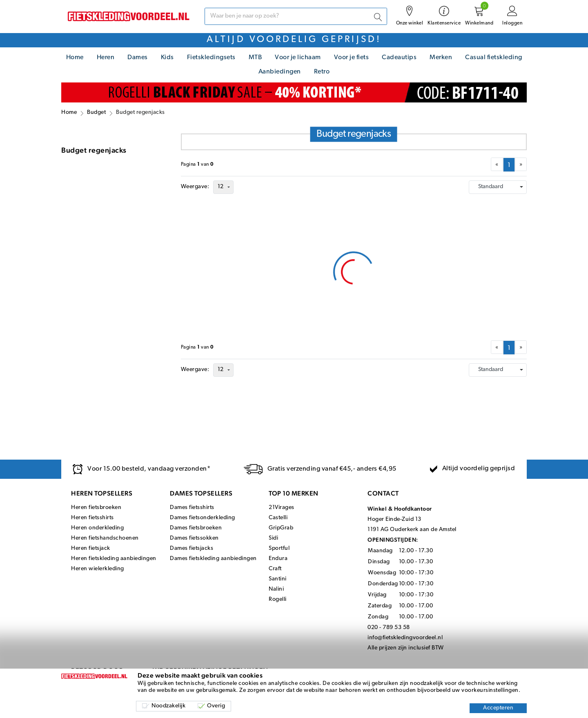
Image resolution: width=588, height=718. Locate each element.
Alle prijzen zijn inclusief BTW (406, 648)
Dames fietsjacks (192, 548)
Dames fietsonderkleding (203, 518)
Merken (441, 58)
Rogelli (278, 599)
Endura (278, 559)
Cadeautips (399, 58)
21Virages (282, 508)
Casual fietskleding (494, 58)
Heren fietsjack (91, 548)
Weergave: (195, 187)
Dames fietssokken (194, 538)
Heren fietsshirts (92, 518)
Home (75, 58)
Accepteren (498, 708)
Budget (96, 112)
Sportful (279, 548)
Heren (106, 58)
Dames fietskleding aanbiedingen (213, 559)
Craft (275, 569)
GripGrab (281, 528)
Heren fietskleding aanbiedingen (114, 559)
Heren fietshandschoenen (105, 538)
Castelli (278, 518)
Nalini (276, 589)
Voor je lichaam (298, 58)
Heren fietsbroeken (96, 508)
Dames (138, 58)
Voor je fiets (352, 58)
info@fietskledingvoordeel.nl (405, 638)
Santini (278, 579)
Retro (322, 72)
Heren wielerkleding (98, 569)
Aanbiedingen (280, 72)
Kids (167, 58)
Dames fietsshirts (192, 508)
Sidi (273, 538)
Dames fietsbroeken (196, 528)
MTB (255, 58)
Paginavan (197, 164)
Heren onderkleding (97, 528)
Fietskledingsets (211, 58)
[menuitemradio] (509, 165)
